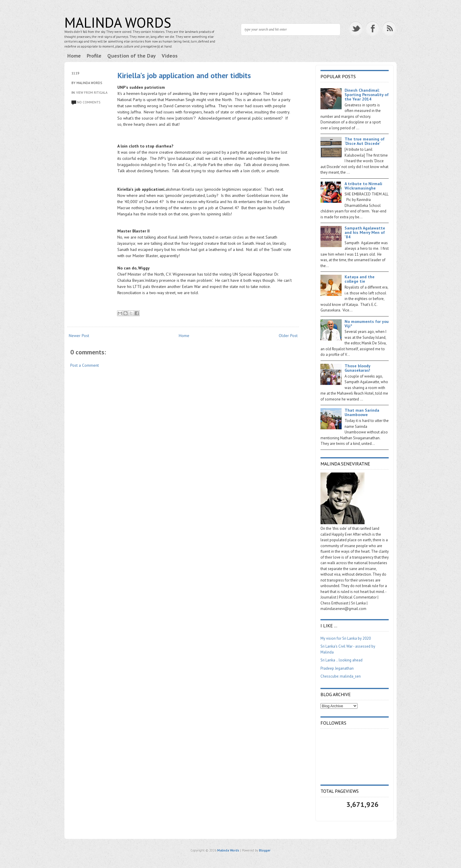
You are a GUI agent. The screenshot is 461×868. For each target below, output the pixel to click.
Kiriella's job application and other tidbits (184, 75)
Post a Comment (85, 365)
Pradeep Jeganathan (337, 668)
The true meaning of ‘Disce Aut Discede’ (365, 141)
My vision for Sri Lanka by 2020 (346, 638)
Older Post (288, 336)
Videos (170, 56)
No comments (89, 102)
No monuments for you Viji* (367, 324)
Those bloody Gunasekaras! (357, 368)
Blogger (265, 850)
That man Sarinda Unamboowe (362, 412)
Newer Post (79, 336)
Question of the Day (132, 56)
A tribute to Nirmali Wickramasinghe (363, 186)
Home (74, 56)
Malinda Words (118, 22)
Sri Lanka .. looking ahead (341, 660)
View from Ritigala (92, 93)
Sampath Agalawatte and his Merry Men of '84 (365, 232)
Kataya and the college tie (360, 279)
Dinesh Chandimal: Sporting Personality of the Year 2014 (367, 95)
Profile (94, 56)
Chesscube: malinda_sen (341, 676)
